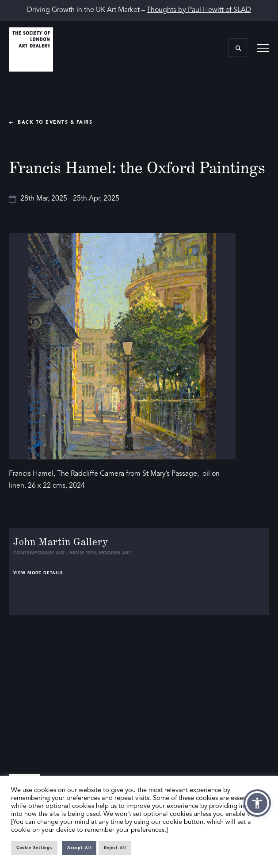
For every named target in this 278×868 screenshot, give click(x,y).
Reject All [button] (115, 848)
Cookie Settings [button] (34, 848)
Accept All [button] (79, 848)
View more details (38, 573)
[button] (257, 803)
